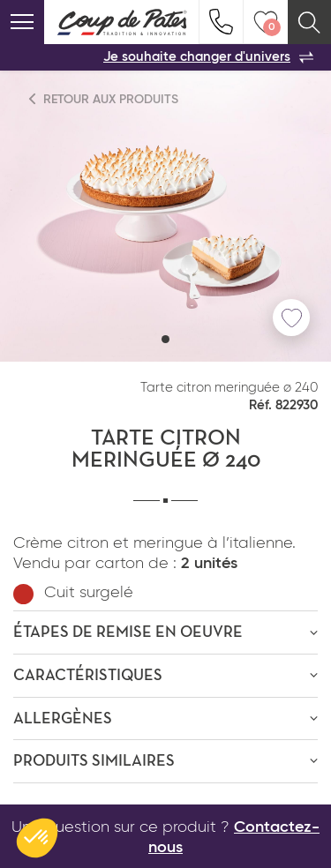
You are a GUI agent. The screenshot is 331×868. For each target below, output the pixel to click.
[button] (165, 339)
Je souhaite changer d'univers (208, 57)
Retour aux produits (104, 99)
